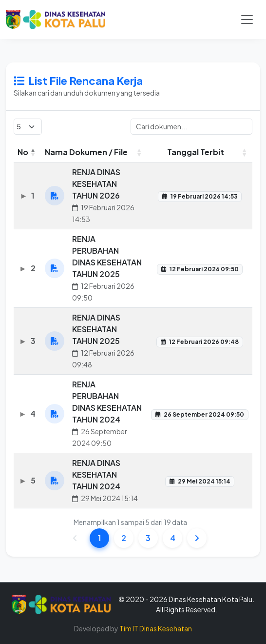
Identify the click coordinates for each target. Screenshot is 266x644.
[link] (197, 539)
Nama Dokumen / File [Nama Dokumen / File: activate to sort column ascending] (86, 152)
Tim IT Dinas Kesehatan (156, 628)
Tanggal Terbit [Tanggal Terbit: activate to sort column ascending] (196, 152)
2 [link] (124, 538)
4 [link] (173, 538)
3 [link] (148, 538)
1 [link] (99, 538)
